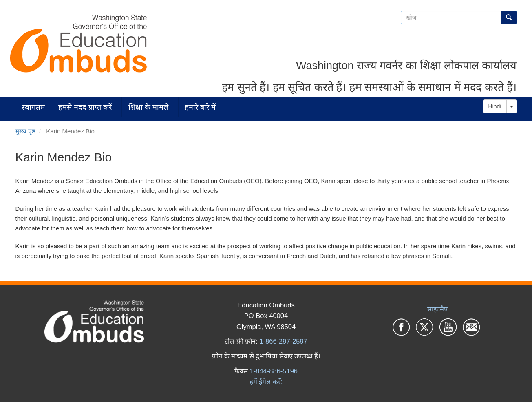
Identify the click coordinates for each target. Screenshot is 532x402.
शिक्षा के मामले (148, 107)
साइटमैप (437, 309)
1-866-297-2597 (283, 341)
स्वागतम (33, 107)
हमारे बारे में (200, 107)
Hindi (495, 106)
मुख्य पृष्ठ (25, 131)
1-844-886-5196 (274, 371)
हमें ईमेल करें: (266, 382)
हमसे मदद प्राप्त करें (85, 107)
